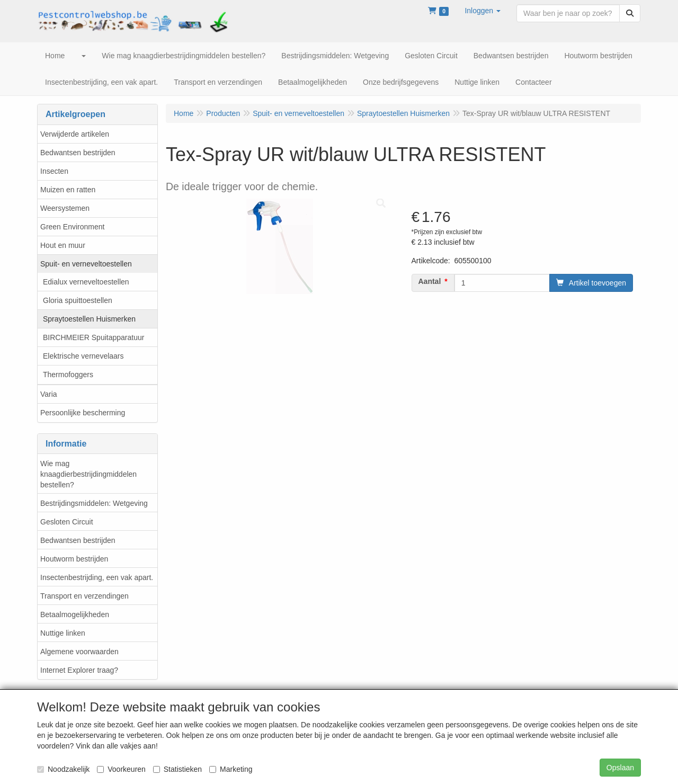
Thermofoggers (68, 375)
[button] (483, 11)
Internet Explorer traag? (79, 670)
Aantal (430, 281)
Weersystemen (65, 208)
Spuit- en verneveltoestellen (86, 264)
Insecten (54, 171)
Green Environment (72, 227)
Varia (49, 394)
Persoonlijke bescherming (83, 413)
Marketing (231, 769)
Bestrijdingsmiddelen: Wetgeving (94, 503)
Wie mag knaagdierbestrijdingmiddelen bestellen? (88, 474)
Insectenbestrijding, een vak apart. (97, 577)
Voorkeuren (121, 769)
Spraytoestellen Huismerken (89, 319)
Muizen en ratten (68, 190)
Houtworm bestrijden (74, 559)
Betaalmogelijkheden (75, 614)
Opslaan (620, 768)
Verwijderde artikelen (75, 134)
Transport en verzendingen (84, 596)
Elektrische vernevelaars (83, 356)
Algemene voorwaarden (79, 652)
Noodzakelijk (63, 769)
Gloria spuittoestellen (78, 300)
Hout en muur (63, 245)
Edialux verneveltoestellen (86, 282)
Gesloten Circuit (67, 522)
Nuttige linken (63, 633)
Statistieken (177, 769)
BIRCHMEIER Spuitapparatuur (93, 337)
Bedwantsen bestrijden (78, 153)
